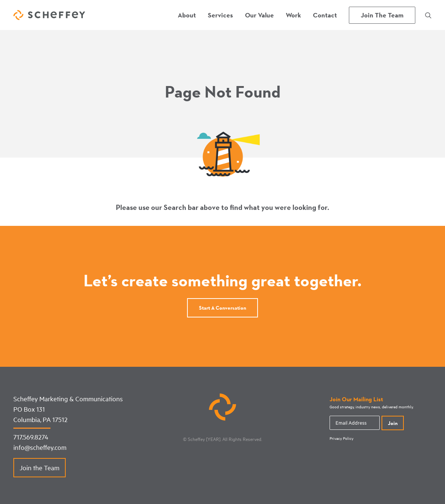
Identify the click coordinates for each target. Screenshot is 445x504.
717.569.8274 (31, 437)
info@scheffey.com (40, 447)
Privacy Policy (341, 438)
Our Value (259, 15)
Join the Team (40, 468)
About (187, 15)
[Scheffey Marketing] (49, 15)
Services (220, 15)
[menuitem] (187, 15)
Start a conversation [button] (222, 308)
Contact (325, 15)
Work (293, 15)
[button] (428, 15)
